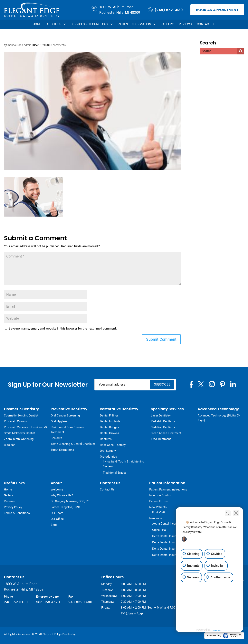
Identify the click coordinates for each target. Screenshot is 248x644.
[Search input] (215, 51)
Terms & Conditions (17, 513)
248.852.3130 (16, 602)
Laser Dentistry (161, 415)
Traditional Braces (115, 472)
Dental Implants (110, 421)
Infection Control (160, 495)
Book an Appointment (217, 10)
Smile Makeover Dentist (20, 433)
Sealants (56, 438)
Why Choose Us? (62, 495)
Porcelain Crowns (15, 421)
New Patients (158, 507)
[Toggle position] (228, 513)
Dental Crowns (110, 433)
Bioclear (9, 445)
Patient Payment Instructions (168, 489)
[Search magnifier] (241, 51)
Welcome (57, 489)
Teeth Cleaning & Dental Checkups (73, 444)
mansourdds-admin (19, 45)
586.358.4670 (48, 602)
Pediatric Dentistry (163, 421)
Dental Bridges (109, 427)
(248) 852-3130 (165, 10)
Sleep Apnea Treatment (166, 433)
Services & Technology (92, 24)
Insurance (156, 518)
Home (37, 24)
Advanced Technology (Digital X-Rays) (219, 418)
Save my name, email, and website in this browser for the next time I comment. (63, 328)
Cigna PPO (159, 530)
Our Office (57, 519)
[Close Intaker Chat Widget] (236, 513)
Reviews (185, 24)
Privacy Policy (13, 507)
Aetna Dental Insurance (167, 523)
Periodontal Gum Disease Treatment (67, 429)
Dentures (106, 439)
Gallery (167, 24)
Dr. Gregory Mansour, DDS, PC (70, 501)
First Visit (159, 512)
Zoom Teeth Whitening (19, 439)
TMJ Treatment (161, 439)
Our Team (57, 513)
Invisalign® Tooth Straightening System (123, 464)
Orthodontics (108, 456)
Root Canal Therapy (113, 445)
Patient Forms (158, 501)
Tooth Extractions (62, 450)
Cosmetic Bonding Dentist (21, 415)
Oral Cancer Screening (65, 415)
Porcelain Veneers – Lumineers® (26, 427)
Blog (54, 525)
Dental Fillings (109, 415)
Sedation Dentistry (163, 427)
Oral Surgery (108, 451)
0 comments (58, 45)
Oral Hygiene (59, 421)
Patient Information (137, 24)
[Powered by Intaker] (216, 630)
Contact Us (206, 24)
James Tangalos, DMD (65, 507)
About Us (56, 24)
